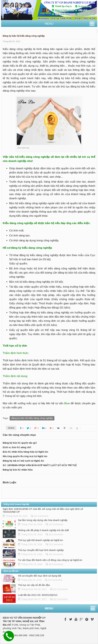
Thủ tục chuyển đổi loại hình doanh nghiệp (41, 550)
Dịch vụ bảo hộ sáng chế (17, 447)
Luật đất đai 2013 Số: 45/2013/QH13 (38, 595)
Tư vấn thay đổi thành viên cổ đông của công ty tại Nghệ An (50, 560)
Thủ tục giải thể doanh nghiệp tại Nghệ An (40, 540)
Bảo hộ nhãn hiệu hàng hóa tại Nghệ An (25, 452)
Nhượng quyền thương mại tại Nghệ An (25, 456)
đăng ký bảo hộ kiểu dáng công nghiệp (32, 418)
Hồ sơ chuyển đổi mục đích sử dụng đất (40, 576)
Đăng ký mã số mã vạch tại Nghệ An (23, 461)
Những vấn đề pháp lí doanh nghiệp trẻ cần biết (43, 530)
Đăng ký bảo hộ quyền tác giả (20, 443)
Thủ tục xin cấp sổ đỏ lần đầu (34, 585)
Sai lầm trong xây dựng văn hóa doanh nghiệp (43, 520)
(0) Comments (41, 516)
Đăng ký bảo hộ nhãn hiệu (18, 470)
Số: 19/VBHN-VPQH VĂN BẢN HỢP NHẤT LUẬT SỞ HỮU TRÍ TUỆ (40, 465)
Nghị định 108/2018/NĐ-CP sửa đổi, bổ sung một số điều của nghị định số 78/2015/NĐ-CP (43, 510)
